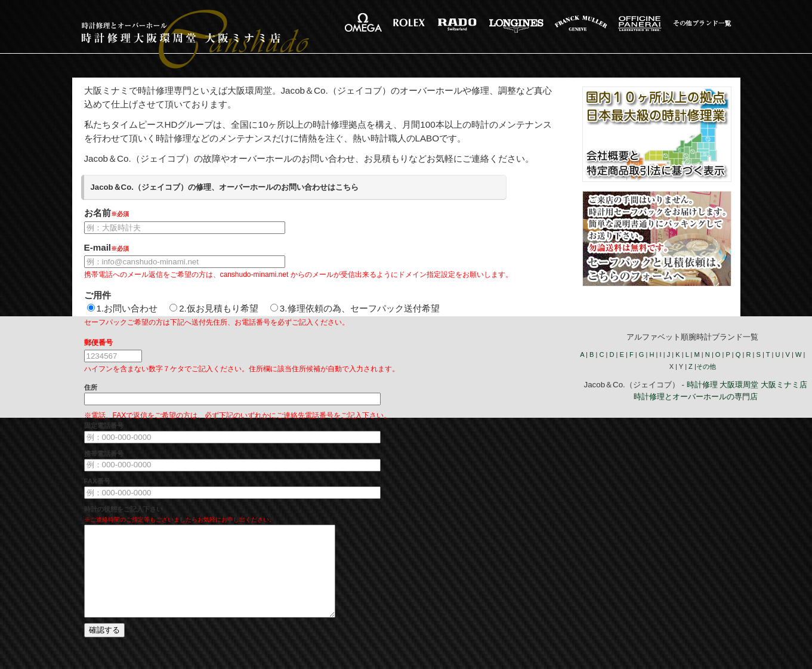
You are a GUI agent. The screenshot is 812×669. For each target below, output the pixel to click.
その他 (706, 366)
